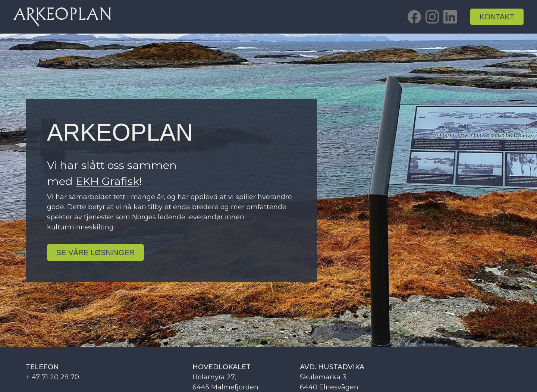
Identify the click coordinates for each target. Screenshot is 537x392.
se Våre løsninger (95, 253)
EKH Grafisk (107, 181)
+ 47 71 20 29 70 (52, 377)
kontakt (497, 17)
